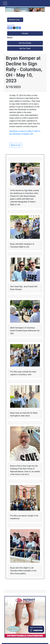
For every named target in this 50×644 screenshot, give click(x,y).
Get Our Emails (25, 43)
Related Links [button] (14, 20)
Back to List (16, 145)
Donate (25, 33)
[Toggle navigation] (5, 3)
